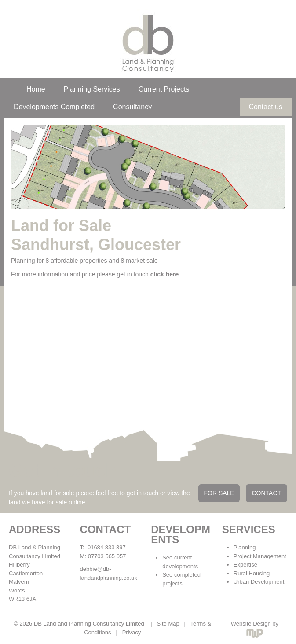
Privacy (132, 632)
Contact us (266, 107)
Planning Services (92, 89)
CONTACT (266, 493)
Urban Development (259, 582)
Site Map (168, 624)
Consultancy (132, 107)
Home (36, 89)
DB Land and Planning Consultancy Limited (89, 624)
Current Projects (164, 89)
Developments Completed (54, 107)
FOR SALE (219, 493)
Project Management (260, 556)
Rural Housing (252, 573)
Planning (245, 547)
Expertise (245, 565)
